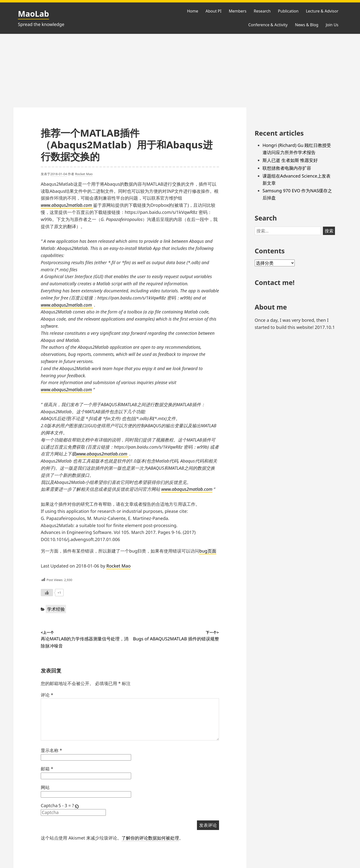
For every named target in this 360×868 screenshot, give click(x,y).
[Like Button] (47, 593)
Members (238, 11)
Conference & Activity (268, 25)
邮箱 (47, 769)
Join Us (332, 25)
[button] (77, 806)
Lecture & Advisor (322, 11)
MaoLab (34, 14)
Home (193, 11)
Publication (288, 11)
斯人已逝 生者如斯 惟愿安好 (290, 160)
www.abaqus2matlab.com (67, 205)
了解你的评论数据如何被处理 (150, 838)
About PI (214, 11)
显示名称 (51, 750)
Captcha (49, 805)
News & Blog (307, 25)
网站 (45, 787)
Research (262, 11)
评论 (47, 695)
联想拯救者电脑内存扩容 (287, 168)
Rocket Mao (84, 174)
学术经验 (56, 609)
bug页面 (208, 551)
